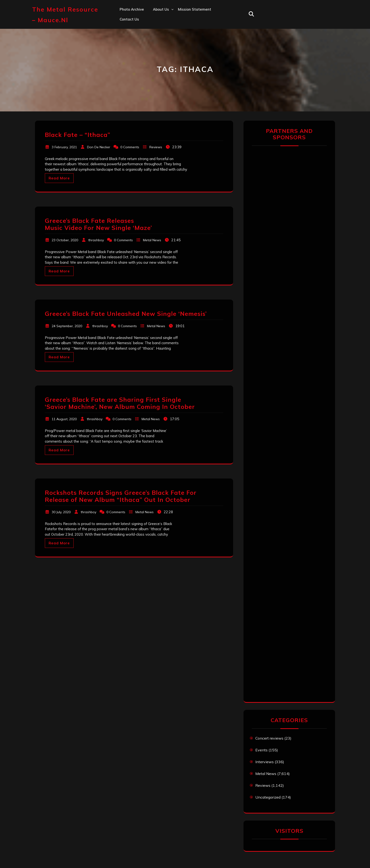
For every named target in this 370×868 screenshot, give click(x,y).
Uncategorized (268, 797)
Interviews (265, 762)
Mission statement (195, 9)
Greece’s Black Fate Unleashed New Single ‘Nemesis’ (126, 314)
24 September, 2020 (67, 326)
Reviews (156, 147)
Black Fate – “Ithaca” (78, 135)
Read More (59, 178)
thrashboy (96, 240)
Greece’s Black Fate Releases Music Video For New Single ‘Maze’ (98, 224)
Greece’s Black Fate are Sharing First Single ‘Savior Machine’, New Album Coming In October (120, 403)
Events (261, 750)
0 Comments (130, 147)
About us (161, 9)
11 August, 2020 (64, 419)
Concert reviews (269, 738)
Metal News (152, 240)
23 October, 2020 (65, 240)
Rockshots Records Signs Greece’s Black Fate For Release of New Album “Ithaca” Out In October (121, 496)
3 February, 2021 (64, 147)
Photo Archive (132, 9)
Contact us (129, 19)
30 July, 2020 (61, 512)
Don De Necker (99, 147)
